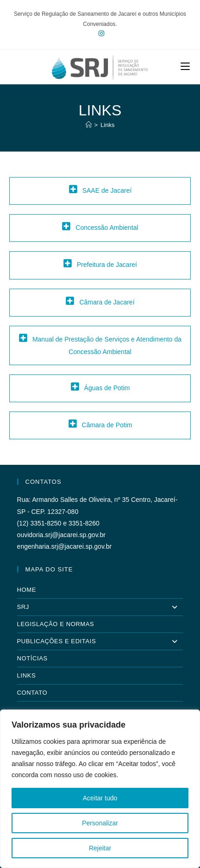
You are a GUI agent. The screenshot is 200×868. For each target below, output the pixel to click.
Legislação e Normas (56, 624)
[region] (100, 789)
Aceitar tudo (100, 798)
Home (27, 590)
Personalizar (100, 823)
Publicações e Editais (100, 641)
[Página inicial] (89, 125)
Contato (32, 693)
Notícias (32, 658)
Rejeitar (100, 848)
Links (107, 125)
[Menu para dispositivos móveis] (185, 67)
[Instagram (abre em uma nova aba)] (100, 33)
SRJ (100, 607)
